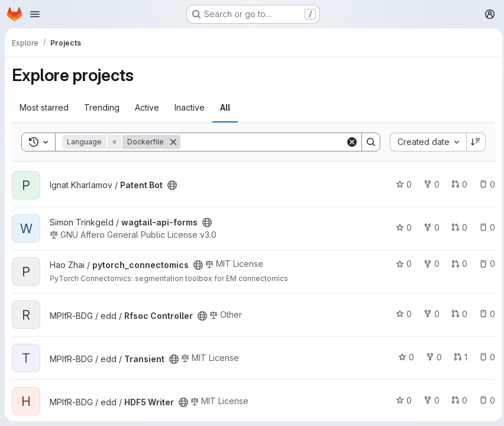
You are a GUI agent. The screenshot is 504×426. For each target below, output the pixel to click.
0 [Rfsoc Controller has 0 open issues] (484, 314)
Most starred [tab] (44, 107)
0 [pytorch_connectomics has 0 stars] (401, 264)
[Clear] (349, 142)
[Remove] (173, 142)
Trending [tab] (102, 107)
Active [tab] (147, 107)
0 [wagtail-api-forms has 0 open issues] (484, 227)
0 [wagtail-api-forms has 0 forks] (429, 227)
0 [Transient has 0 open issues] (484, 357)
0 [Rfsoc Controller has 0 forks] (429, 314)
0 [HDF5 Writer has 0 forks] (429, 400)
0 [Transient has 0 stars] (403, 357)
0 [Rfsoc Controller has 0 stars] (401, 314)
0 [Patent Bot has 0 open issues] (484, 184)
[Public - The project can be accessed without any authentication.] (172, 185)
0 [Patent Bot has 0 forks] (429, 184)
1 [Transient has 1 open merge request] (458, 357)
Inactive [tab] (190, 107)
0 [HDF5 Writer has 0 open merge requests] (456, 400)
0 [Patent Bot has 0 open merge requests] (456, 184)
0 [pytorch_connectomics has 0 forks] (429, 264)
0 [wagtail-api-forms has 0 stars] (401, 227)
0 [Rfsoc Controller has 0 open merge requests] (456, 314)
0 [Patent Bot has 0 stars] (401, 184)
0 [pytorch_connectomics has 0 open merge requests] (456, 264)
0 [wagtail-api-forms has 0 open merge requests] (456, 227)
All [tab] (225, 107)
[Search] (261, 142)
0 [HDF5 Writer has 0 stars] (401, 400)
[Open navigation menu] (35, 14)
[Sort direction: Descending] (473, 142)
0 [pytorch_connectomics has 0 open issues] (484, 264)
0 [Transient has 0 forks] (431, 357)
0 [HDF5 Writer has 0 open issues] (484, 400)
